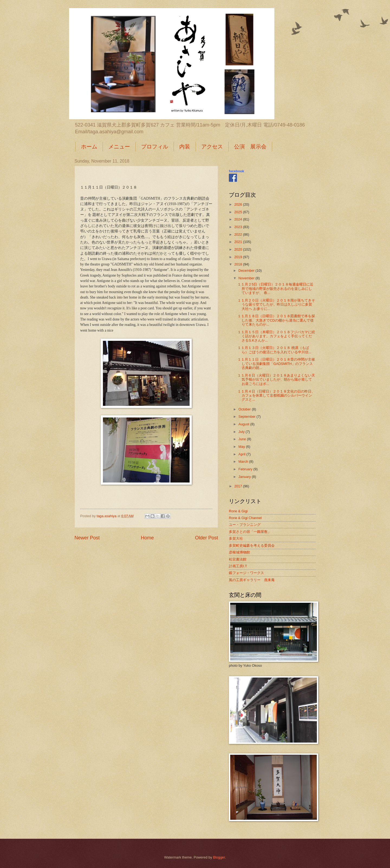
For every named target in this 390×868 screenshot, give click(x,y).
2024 (239, 219)
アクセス (212, 147)
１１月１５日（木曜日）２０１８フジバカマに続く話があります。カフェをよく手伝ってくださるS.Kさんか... (276, 336)
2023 (239, 227)
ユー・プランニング (245, 525)
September (247, 417)
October (245, 409)
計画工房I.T (238, 566)
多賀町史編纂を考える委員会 (252, 545)
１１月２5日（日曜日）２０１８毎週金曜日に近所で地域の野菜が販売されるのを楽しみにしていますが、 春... (275, 289)
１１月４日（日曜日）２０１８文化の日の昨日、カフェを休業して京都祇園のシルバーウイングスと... (276, 396)
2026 (239, 204)
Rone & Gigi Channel (245, 518)
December (247, 271)
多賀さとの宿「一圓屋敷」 (250, 532)
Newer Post (87, 538)
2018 (239, 264)
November (247, 278)
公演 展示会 (250, 147)
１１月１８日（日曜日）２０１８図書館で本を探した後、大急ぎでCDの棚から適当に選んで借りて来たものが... (276, 320)
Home (147, 538)
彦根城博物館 (239, 552)
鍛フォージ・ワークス (246, 573)
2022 (239, 234)
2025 (239, 212)
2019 (239, 257)
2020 (239, 249)
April (242, 454)
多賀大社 (236, 538)
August (244, 424)
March (244, 461)
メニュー (119, 147)
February (246, 469)
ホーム (89, 147)
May (242, 447)
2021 (239, 242)
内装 (185, 147)
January (245, 477)
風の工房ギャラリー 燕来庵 (252, 580)
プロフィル (155, 147)
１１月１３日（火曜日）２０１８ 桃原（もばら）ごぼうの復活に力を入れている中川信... (274, 350)
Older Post (207, 538)
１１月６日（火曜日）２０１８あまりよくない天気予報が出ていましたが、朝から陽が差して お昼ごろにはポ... (276, 380)
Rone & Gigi (238, 511)
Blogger (219, 857)
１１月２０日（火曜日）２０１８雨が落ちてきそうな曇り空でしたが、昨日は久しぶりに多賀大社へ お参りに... (276, 305)
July (242, 432)
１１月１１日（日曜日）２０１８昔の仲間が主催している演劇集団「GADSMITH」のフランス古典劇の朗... (276, 364)
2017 (239, 486)
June (243, 439)
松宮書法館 (238, 559)
